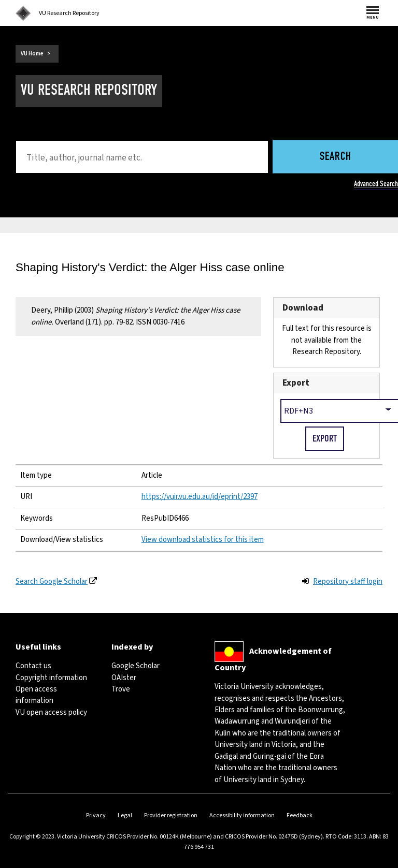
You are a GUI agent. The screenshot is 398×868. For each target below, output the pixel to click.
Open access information (36, 695)
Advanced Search (376, 184)
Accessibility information (242, 815)
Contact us (33, 666)
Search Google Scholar (52, 582)
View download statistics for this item (203, 540)
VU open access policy (51, 712)
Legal (125, 815)
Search (336, 157)
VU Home (32, 54)
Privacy (96, 815)
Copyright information (51, 678)
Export (296, 383)
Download (303, 308)
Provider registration (171, 815)
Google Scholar (136, 666)
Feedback (300, 815)
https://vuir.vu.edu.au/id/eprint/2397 (200, 497)
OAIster (124, 678)
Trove (121, 689)
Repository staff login (348, 582)
